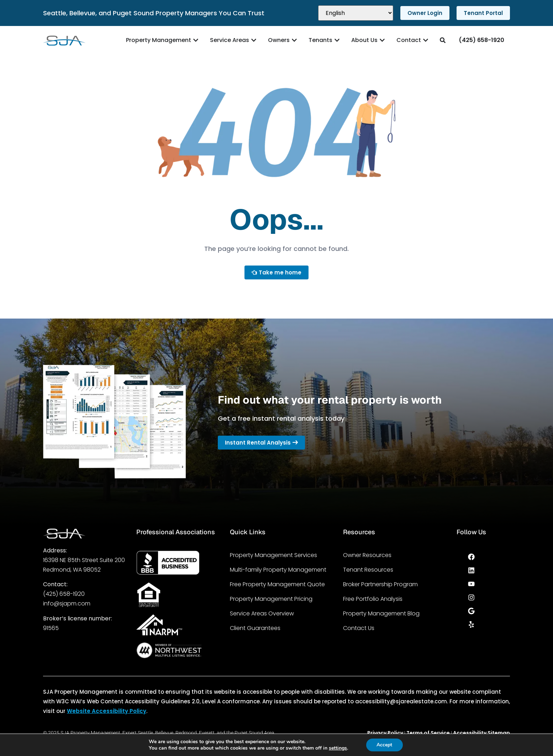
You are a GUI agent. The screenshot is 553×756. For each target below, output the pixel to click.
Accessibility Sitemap (481, 733)
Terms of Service (428, 733)
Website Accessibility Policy (107, 711)
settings (338, 748)
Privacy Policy (385, 733)
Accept (384, 745)
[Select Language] (356, 13)
